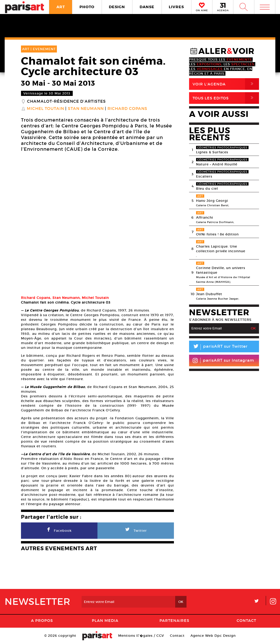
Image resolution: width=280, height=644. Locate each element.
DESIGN (117, 7)
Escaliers (204, 176)
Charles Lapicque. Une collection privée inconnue (221, 249)
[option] (97, 224)
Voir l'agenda (226, 84)
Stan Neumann (86, 109)
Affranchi (205, 217)
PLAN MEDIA (105, 620)
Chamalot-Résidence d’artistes (66, 101)
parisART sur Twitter (218, 347)
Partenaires (174, 620)
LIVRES (176, 7)
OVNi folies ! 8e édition (217, 234)
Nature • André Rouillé (217, 164)
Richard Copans (127, 109)
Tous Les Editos (226, 98)
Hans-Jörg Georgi (212, 201)
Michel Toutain (45, 109)
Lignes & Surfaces (212, 152)
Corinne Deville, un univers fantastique (221, 270)
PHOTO (87, 7)
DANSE (147, 7)
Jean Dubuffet (209, 294)
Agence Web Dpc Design (213, 636)
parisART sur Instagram (223, 360)
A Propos (42, 620)
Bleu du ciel (207, 189)
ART (61, 7)
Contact (246, 620)
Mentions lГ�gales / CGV (141, 636)
